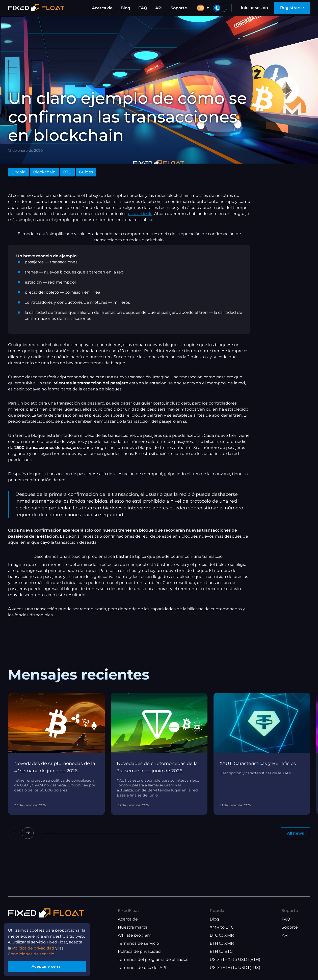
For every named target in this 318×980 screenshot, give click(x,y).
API (159, 8)
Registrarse (292, 8)
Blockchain (44, 172)
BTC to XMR (222, 935)
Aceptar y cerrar (48, 966)
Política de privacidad (139, 951)
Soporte (179, 8)
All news (295, 833)
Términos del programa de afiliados (153, 959)
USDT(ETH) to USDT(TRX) (235, 968)
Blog (125, 8)
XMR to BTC (222, 927)
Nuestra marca (133, 927)
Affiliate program (135, 935)
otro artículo (140, 214)
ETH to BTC (221, 951)
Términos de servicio (138, 943)
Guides (86, 172)
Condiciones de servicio (32, 953)
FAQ (143, 8)
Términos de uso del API (142, 968)
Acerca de (102, 8)
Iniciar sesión (254, 8)
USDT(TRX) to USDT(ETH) (235, 959)
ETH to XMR (222, 943)
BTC (67, 172)
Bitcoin (19, 172)
